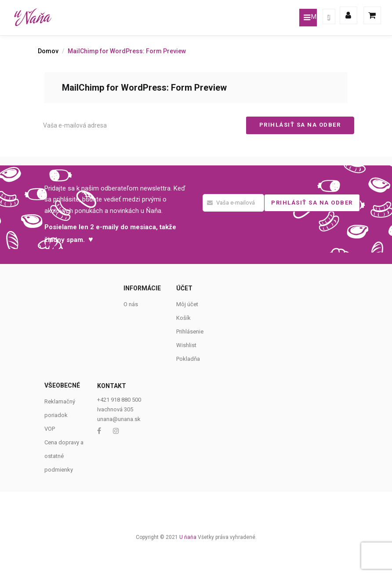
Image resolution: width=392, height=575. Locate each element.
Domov (48, 51)
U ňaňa (188, 537)
